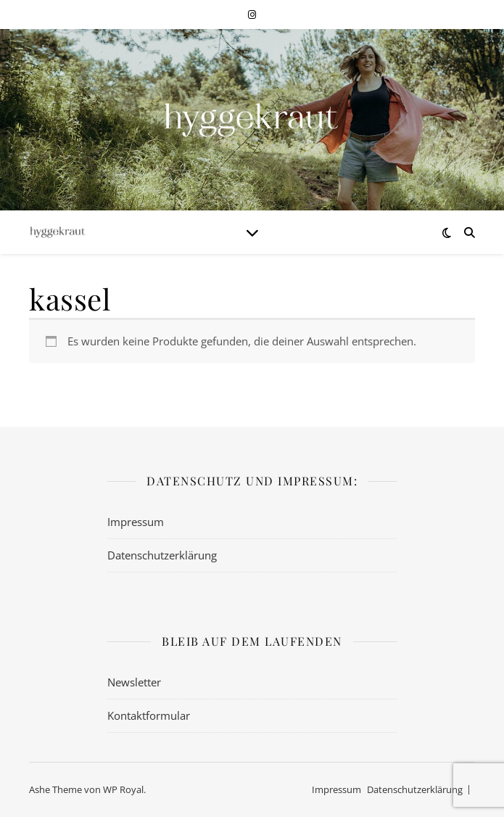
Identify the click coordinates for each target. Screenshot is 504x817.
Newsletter (134, 682)
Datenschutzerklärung (162, 555)
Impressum (136, 522)
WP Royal (123, 789)
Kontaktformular (149, 715)
